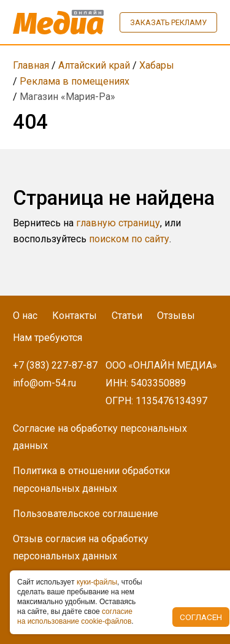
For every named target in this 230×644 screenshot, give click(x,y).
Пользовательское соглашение (86, 514)
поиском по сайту (129, 239)
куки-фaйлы (97, 582)
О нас (25, 316)
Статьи (127, 316)
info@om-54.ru (44, 383)
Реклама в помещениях (75, 81)
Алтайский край (94, 65)
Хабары (157, 65)
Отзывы (176, 316)
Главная (31, 65)
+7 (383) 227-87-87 (55, 365)
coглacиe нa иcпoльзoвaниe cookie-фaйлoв (75, 616)
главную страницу (118, 223)
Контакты (75, 316)
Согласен (201, 617)
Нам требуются (48, 338)
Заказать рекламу (168, 22)
